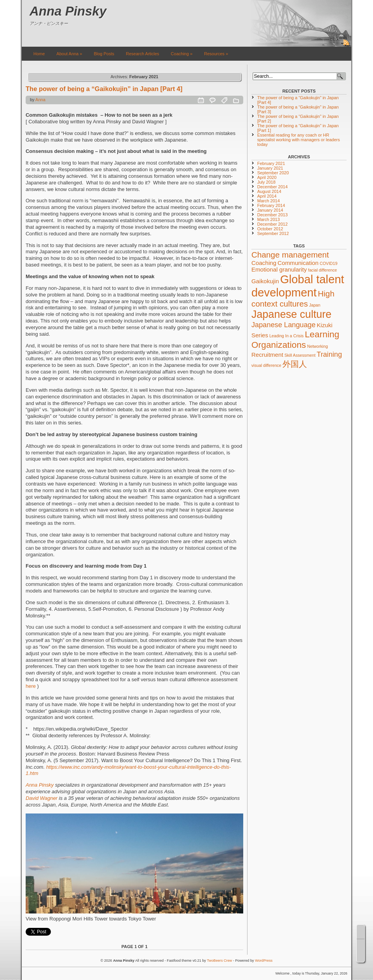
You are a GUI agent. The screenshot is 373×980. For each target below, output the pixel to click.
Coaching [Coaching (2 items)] (264, 263)
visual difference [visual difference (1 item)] (266, 365)
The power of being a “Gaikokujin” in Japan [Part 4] (104, 89)
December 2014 (272, 187)
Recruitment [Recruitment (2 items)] (267, 355)
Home (39, 54)
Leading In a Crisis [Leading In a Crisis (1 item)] (286, 336)
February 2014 (271, 205)
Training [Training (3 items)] (329, 354)
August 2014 (269, 191)
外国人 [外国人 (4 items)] (295, 364)
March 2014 (268, 201)
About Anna (69, 54)
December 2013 (272, 215)
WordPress (264, 961)
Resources (216, 54)
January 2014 (270, 210)
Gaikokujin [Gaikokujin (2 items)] (265, 281)
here (31, 686)
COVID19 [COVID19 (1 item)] (329, 263)
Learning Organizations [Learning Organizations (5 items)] (295, 339)
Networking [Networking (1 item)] (318, 346)
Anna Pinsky (68, 11)
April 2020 (267, 177)
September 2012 (273, 233)
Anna (40, 100)
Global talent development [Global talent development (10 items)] (298, 286)
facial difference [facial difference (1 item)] (322, 270)
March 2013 (268, 219)
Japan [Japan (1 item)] (315, 305)
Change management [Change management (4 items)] (290, 255)
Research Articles (143, 54)
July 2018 (266, 182)
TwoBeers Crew (220, 961)
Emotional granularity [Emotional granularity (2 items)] (279, 269)
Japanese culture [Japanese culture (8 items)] (291, 314)
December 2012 (272, 224)
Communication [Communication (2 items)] (298, 263)
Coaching (182, 54)
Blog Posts (104, 54)
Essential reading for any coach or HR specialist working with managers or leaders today (299, 140)
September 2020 (273, 173)
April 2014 (267, 196)
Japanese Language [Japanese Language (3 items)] (283, 325)
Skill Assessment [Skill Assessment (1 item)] (300, 355)
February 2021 (271, 163)
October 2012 (270, 229)
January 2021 (270, 168)
